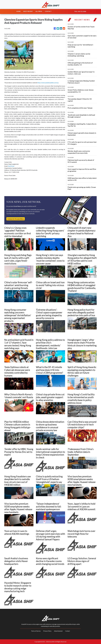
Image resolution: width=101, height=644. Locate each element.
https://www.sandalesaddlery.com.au (48, 83)
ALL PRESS (39, 11)
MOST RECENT (28, 11)
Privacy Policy (47, 631)
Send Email (11, 166)
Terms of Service (36, 631)
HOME (18, 11)
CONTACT (48, 11)
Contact (68, 631)
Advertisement (58, 631)
